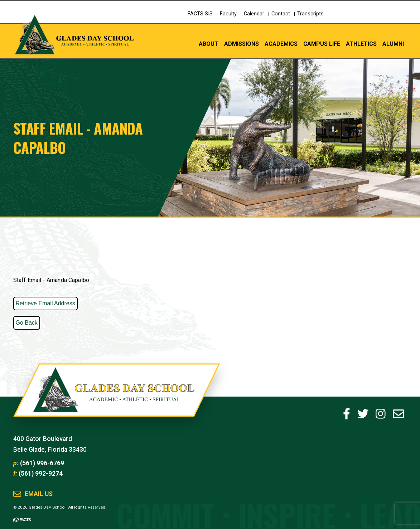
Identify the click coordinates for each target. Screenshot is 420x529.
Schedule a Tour (375, 20)
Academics (281, 43)
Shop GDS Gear (373, 464)
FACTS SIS (200, 14)
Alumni (393, 43)
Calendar (254, 14)
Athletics (361, 43)
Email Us (39, 494)
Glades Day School (117, 397)
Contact (281, 14)
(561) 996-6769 (42, 463)
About (209, 43)
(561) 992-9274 (41, 474)
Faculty (228, 14)
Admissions (242, 43)
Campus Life (322, 43)
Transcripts (310, 14)
